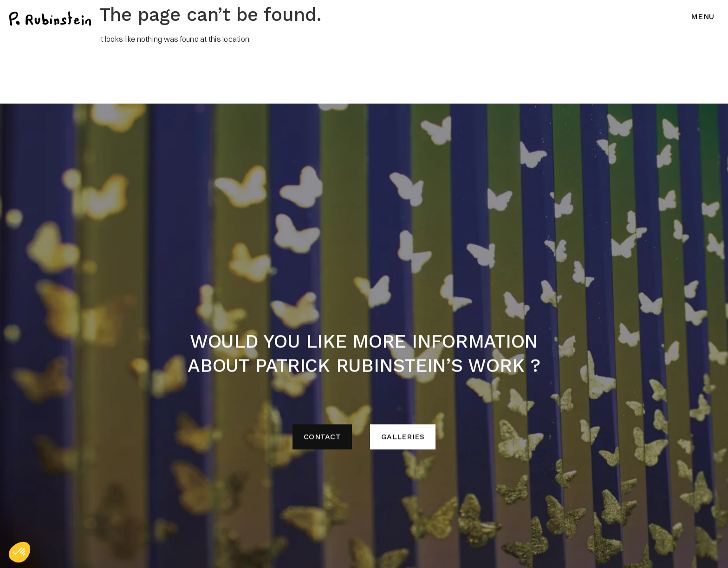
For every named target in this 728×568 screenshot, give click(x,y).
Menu (702, 16)
